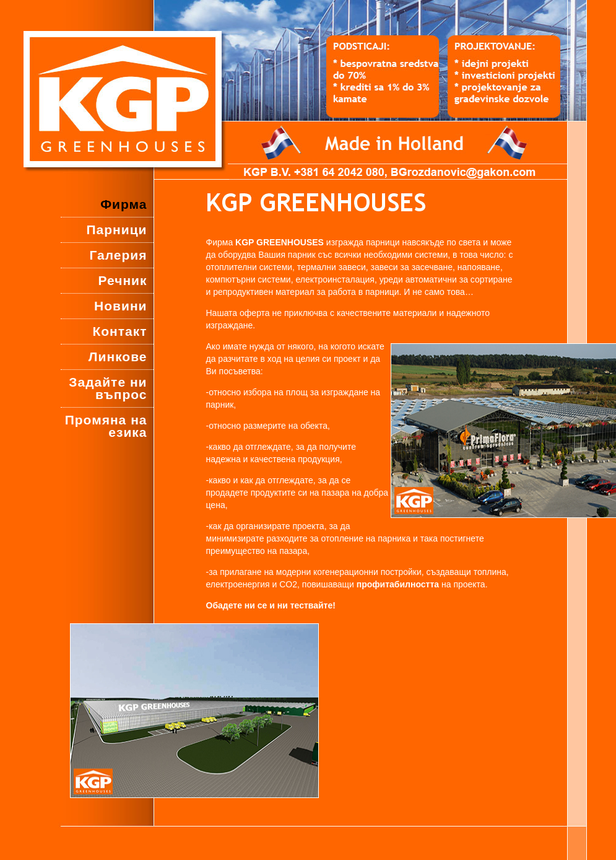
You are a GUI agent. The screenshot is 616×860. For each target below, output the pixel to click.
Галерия (118, 255)
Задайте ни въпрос (108, 388)
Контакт (119, 331)
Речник (123, 280)
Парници (116, 230)
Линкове (118, 357)
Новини (120, 306)
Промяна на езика (106, 426)
